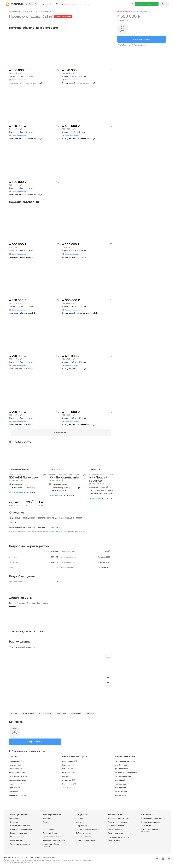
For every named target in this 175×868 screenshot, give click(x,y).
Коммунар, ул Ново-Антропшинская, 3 (79, 425)
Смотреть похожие (35, 740)
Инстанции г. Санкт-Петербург (51, 844)
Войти (164, 4)
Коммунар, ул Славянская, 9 (21, 257)
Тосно (65, 786)
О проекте (15, 817)
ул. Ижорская (121, 790)
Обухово (95, 486)
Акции (46, 824)
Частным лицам (115, 839)
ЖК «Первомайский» (64, 476)
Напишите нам (49, 856)
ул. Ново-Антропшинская (126, 771)
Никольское (67, 782)
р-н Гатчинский (37, 12)
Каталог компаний (83, 835)
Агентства (80, 821)
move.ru (20, 856)
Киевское (13, 763)
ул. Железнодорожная (125, 760)
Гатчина (66, 767)
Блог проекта (48, 828)
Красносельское (16, 771)
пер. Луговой (121, 786)
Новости (46, 817)
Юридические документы (54, 839)
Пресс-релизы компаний (53, 835)
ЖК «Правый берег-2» (98, 478)
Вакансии (14, 821)
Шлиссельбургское (17, 779)
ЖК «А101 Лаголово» (24, 476)
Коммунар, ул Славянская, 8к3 (22, 313)
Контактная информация (21, 824)
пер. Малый (120, 779)
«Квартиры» (55, 530)
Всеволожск (68, 760)
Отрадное (67, 779)
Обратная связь (17, 839)
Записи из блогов (50, 832)
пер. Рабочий (121, 763)
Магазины (90, 712)
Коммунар (49, 12)
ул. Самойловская (123, 775)
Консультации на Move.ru (118, 817)
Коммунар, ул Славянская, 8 (21, 369)
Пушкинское (14, 786)
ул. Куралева (121, 782)
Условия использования (20, 843)
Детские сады (45, 712)
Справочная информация (21, 828)
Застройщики (81, 824)
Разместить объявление (147, 4)
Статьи (46, 821)
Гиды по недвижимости (151, 821)
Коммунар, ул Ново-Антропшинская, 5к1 (80, 313)
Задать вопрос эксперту (118, 821)
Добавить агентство (84, 832)
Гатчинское (14, 767)
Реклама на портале (19, 832)
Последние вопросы (116, 824)
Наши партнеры (17, 835)
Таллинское (17, 483)
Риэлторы (80, 817)
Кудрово (66, 763)
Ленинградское (16, 794)
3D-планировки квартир (151, 817)
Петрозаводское (59, 483)
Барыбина (13, 790)
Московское (14, 760)
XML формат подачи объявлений (149, 829)
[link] (19, 12)
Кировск (66, 775)
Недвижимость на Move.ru (19, 12)
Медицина (61, 712)
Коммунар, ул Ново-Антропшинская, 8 (26, 83)
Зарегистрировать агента (86, 828)
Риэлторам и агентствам (118, 835)
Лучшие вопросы (115, 828)
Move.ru (78, 859)
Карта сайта (146, 824)
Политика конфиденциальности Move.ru (19, 861)
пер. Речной (120, 794)
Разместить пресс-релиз (86, 839)
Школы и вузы (28, 712)
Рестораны (76, 712)
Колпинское (14, 782)
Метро (14, 712)
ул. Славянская (122, 767)
